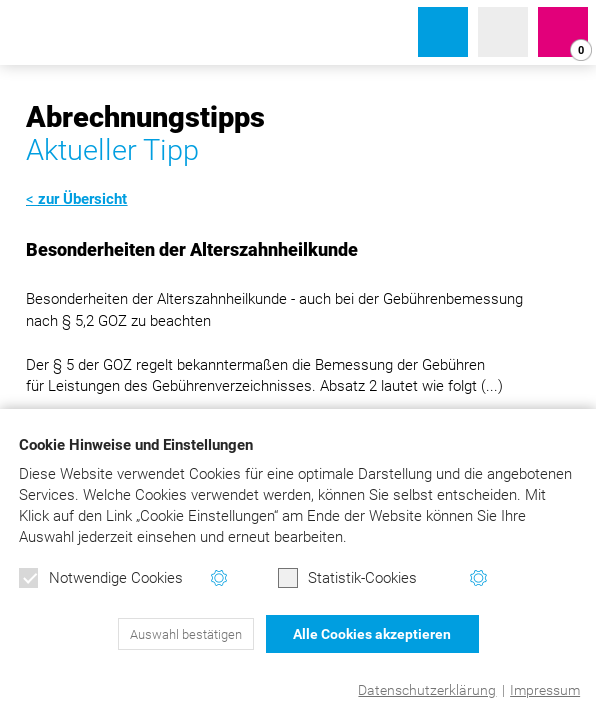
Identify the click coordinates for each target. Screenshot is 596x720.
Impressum (545, 690)
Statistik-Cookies (347, 578)
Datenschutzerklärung (427, 690)
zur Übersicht (82, 199)
